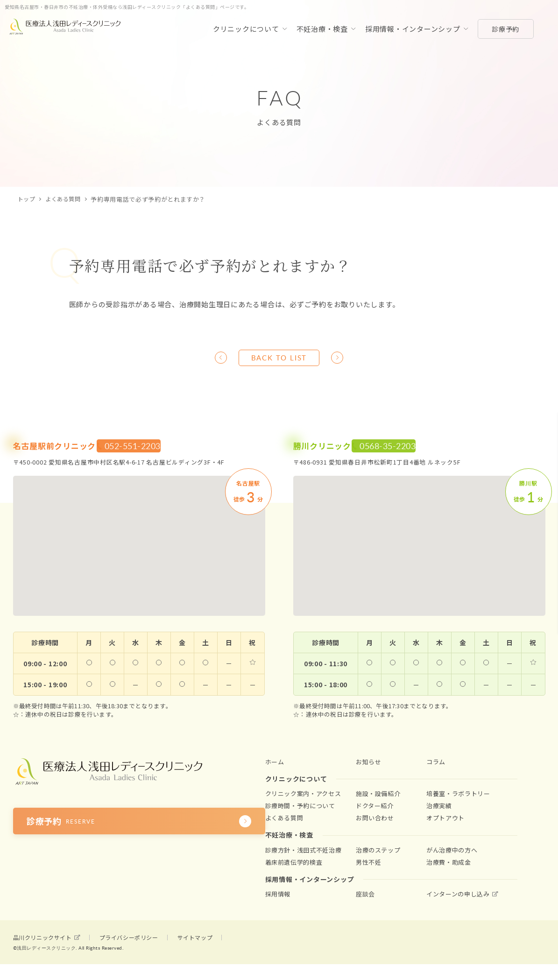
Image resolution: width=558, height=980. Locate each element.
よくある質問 (66, 199)
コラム (436, 765)
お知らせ (369, 765)
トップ (27, 199)
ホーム (275, 765)
